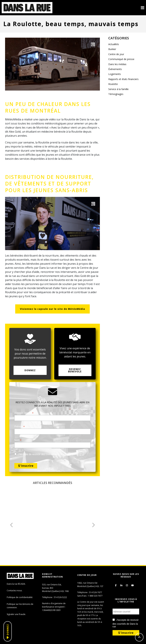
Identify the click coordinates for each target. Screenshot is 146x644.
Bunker (112, 49)
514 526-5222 (60, 597)
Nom (18, 440)
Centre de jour (116, 54)
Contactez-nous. (15, 591)
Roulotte (113, 84)
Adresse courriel (24, 413)
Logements (115, 74)
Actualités (114, 44)
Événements (115, 69)
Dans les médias (117, 64)
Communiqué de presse (121, 59)
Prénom (20, 427)
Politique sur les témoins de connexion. (20, 606)
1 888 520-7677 (95, 596)
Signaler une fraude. (16, 614)
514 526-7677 (96, 592)
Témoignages (116, 94)
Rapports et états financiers (123, 79)
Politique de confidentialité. (20, 597)
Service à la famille (118, 89)
